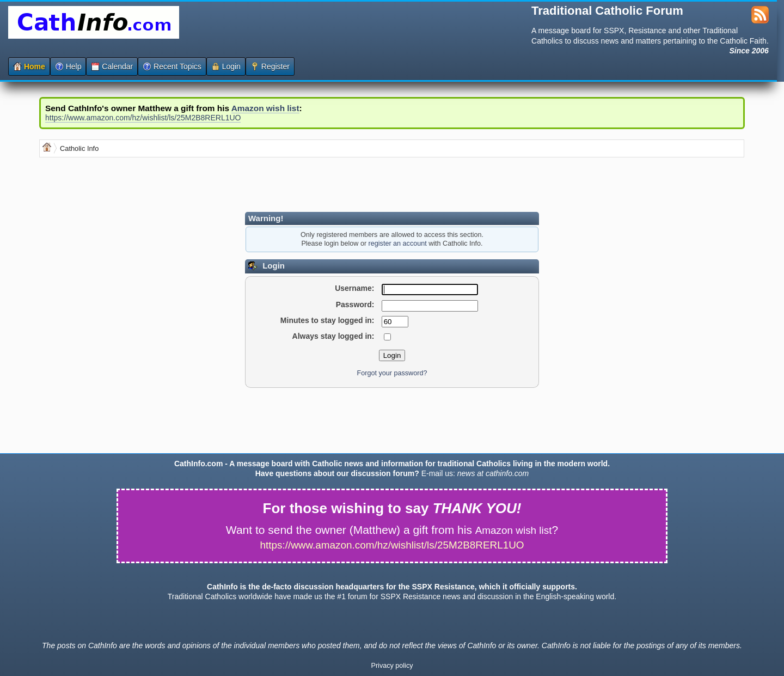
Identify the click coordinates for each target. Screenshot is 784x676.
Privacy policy (392, 666)
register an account (398, 243)
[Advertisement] (237, 185)
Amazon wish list (265, 108)
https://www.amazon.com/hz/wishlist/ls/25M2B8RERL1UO (143, 118)
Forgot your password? (392, 373)
